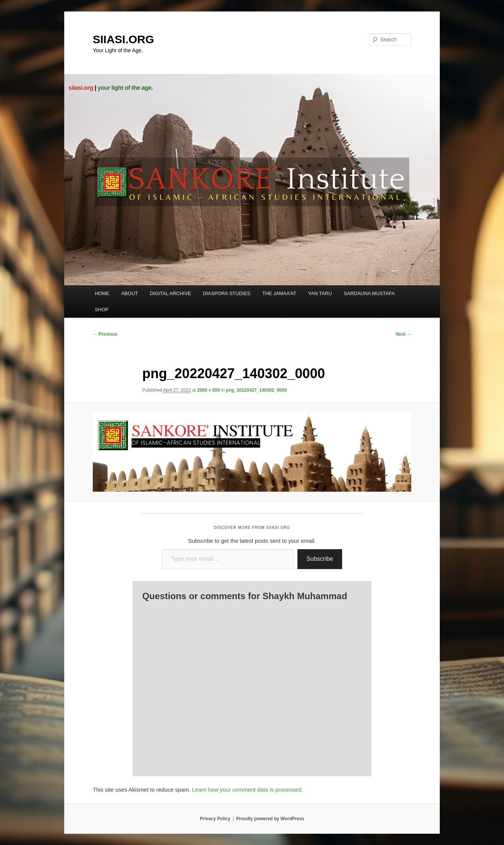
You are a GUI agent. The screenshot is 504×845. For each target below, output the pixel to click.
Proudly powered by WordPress (270, 819)
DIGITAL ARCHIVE (171, 293)
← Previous (105, 334)
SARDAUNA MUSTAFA (369, 293)
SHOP (102, 310)
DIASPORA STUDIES (226, 293)
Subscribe (320, 559)
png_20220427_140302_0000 (256, 390)
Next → (404, 334)
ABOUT (130, 293)
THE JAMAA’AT (279, 293)
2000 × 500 (208, 390)
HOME (102, 293)
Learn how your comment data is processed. (247, 790)
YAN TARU (320, 293)
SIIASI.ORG (123, 39)
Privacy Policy (215, 819)
